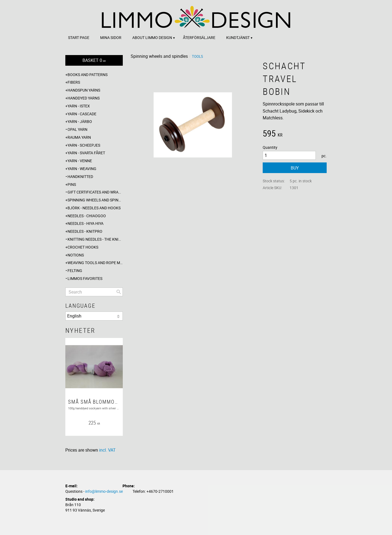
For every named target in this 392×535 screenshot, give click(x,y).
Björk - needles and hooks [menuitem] (94, 208)
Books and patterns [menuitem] (88, 75)
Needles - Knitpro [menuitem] (85, 231)
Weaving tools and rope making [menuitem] (95, 263)
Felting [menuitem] (75, 270)
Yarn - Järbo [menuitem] (80, 121)
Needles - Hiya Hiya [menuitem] (85, 223)
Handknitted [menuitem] (80, 176)
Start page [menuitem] (79, 37)
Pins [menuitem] (72, 184)
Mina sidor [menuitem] (111, 37)
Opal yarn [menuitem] (77, 129)
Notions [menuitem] (76, 255)
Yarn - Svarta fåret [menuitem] (86, 153)
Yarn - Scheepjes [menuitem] (84, 145)
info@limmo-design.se (104, 491)
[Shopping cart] (94, 60)
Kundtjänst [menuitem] (238, 37)
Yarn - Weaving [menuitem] (82, 169)
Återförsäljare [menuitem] (199, 37)
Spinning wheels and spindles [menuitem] (95, 200)
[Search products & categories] (94, 292)
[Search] (119, 292)
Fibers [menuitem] (74, 82)
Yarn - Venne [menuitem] (80, 161)
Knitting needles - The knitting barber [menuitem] (95, 239)
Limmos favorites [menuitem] (85, 278)
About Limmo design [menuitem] (152, 37)
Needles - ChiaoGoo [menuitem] (87, 216)
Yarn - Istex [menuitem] (79, 106)
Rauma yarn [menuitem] (79, 137)
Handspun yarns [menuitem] (84, 90)
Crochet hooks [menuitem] (83, 247)
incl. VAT (107, 450)
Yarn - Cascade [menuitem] (82, 114)
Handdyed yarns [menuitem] (84, 98)
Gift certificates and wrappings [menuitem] (95, 192)
